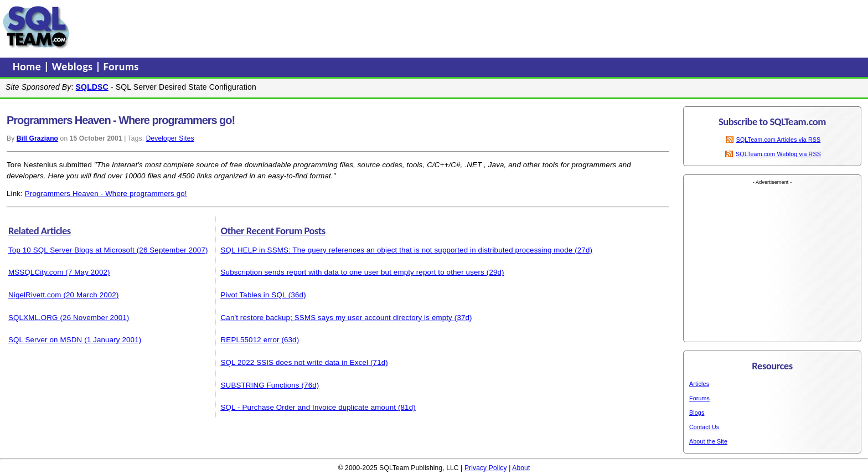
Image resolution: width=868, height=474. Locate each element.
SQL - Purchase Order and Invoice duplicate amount (309, 407)
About (521, 468)
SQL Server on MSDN (45, 340)
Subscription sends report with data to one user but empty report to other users (353, 272)
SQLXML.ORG (33, 318)
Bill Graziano (37, 138)
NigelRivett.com (35, 295)
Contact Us (704, 427)
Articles (699, 384)
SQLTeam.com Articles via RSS (779, 140)
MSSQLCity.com (36, 272)
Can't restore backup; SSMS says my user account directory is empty (337, 318)
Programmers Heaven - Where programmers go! (106, 194)
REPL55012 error (250, 340)
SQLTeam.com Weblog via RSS (778, 154)
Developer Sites (170, 138)
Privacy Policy (486, 468)
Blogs (697, 413)
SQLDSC (92, 87)
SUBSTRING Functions (260, 385)
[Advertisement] (284, 27)
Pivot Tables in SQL (254, 295)
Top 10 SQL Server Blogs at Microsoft (71, 250)
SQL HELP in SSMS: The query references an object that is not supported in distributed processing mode (397, 250)
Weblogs (74, 66)
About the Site (708, 441)
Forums (121, 66)
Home (28, 66)
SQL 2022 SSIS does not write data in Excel (295, 362)
